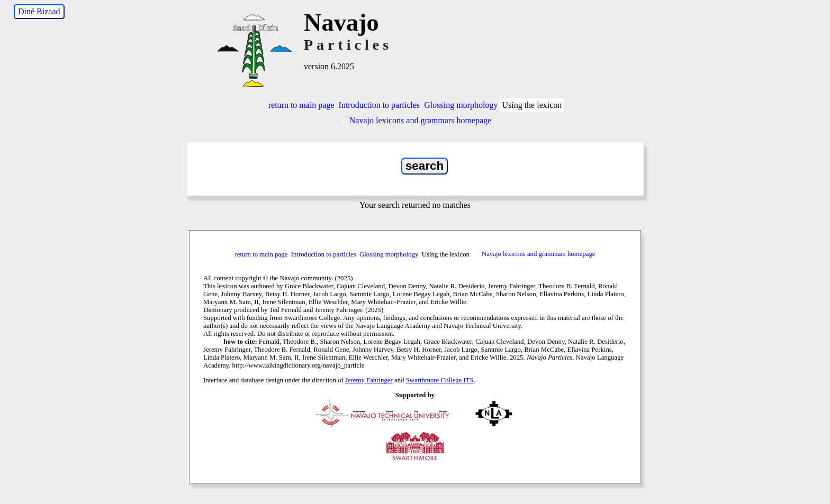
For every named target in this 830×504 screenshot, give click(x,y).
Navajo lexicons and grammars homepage (415, 120)
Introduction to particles (380, 105)
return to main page (301, 105)
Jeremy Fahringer (369, 380)
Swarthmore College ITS (440, 380)
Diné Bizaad (39, 11)
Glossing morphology (461, 105)
